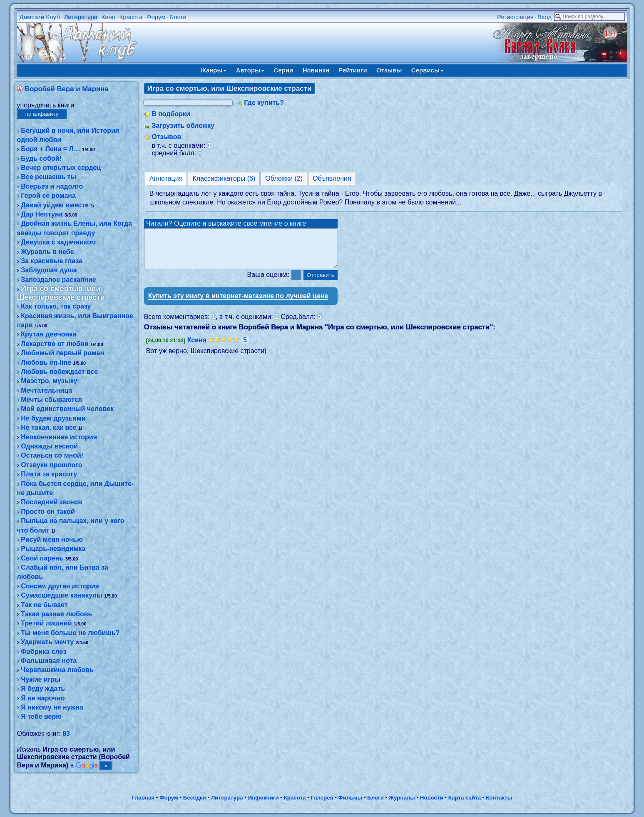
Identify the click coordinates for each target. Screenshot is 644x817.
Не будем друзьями (53, 418)
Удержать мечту (47, 642)
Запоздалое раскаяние (58, 280)
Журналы (402, 798)
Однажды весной (49, 446)
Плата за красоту (49, 474)
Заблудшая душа (49, 270)
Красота (131, 17)
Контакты (499, 798)
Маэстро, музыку (49, 381)
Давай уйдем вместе (55, 205)
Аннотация (166, 178)
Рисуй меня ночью (52, 539)
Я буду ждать (43, 689)
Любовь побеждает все (59, 372)
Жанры (213, 70)
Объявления (332, 178)
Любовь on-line (46, 362)
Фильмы (350, 798)
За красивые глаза (52, 261)
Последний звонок (52, 502)
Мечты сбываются (51, 400)
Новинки (316, 70)
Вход (545, 17)
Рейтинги (353, 70)
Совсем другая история (60, 586)
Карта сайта (465, 798)
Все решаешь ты (48, 177)
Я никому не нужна (52, 707)
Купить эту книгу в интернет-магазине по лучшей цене (238, 303)
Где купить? (264, 103)
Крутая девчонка (48, 334)
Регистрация (515, 17)
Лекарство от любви (55, 344)
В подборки (171, 114)
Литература (81, 17)
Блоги (178, 17)
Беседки (195, 798)
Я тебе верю (41, 716)
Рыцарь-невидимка (53, 549)
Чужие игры (41, 679)
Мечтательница (46, 390)
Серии (283, 70)
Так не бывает (44, 605)
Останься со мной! (52, 455)
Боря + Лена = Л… (51, 149)
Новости (432, 798)
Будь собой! (41, 158)
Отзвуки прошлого (51, 465)
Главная (143, 798)
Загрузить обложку (183, 126)
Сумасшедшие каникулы (62, 595)
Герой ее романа (48, 196)
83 (66, 734)
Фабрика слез (44, 651)
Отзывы (389, 70)
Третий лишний (46, 623)
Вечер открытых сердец (61, 168)
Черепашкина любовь (57, 670)
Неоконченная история (59, 437)
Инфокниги (264, 798)
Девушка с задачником (58, 242)
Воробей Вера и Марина (67, 89)
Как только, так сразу (56, 306)
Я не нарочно (43, 698)
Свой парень (42, 558)
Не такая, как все (48, 427)
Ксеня (197, 347)
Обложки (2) (284, 178)
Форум (156, 17)
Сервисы (428, 70)
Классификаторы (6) (224, 178)
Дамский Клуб (40, 17)
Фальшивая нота (49, 661)
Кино (108, 17)
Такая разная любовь (56, 614)
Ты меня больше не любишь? (70, 633)
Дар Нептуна (42, 214)
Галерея (322, 798)
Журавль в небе (47, 252)
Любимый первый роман (62, 353)
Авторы (250, 70)
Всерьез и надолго (52, 186)
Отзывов (166, 137)
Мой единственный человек (67, 409)
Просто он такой (48, 512)
